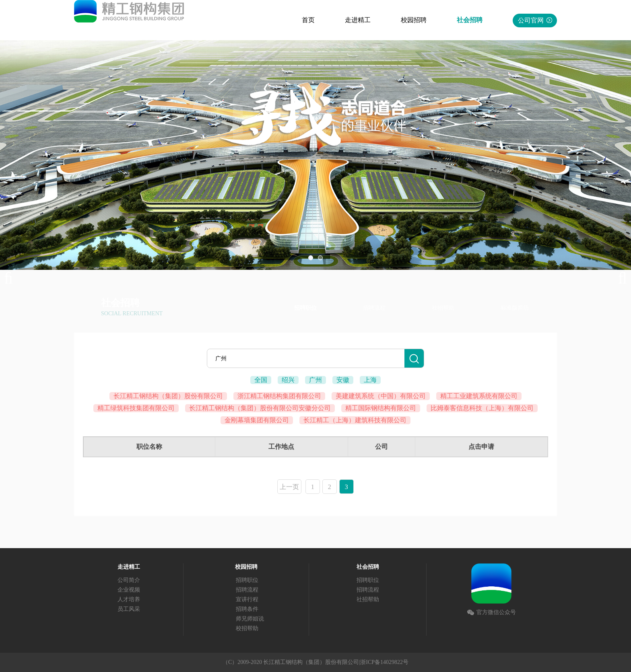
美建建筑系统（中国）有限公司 (381, 396)
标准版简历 (515, 308)
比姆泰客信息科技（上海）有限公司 (482, 408)
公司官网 (535, 20)
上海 (370, 380)
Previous (12, 278)
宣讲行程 (247, 599)
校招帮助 (247, 628)
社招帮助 (443, 308)
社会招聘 (470, 20)
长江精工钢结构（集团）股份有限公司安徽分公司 (260, 408)
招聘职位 (305, 308)
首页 (308, 20)
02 (320, 258)
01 (311, 258)
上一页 (289, 487)
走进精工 (358, 20)
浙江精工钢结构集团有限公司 (279, 396)
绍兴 (288, 380)
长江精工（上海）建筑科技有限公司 (355, 420)
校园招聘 (414, 20)
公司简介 (129, 580)
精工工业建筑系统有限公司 (479, 396)
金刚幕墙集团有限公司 (257, 420)
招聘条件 (247, 609)
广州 (315, 380)
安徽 (343, 380)
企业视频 (129, 590)
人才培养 (129, 599)
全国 (261, 380)
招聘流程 (374, 308)
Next (619, 278)
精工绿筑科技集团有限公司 (136, 408)
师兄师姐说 (250, 619)
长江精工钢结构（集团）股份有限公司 (168, 396)
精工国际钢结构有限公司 (381, 408)
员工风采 (129, 609)
